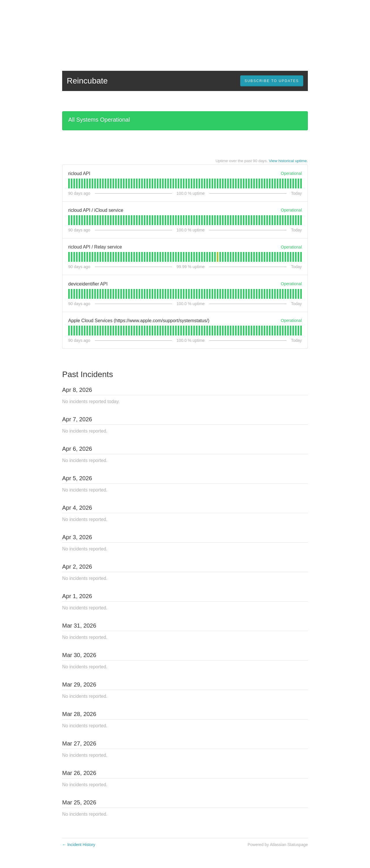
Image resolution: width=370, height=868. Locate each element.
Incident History (79, 845)
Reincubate (87, 81)
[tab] (69, 183)
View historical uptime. (288, 161)
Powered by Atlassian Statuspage (278, 845)
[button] (272, 81)
